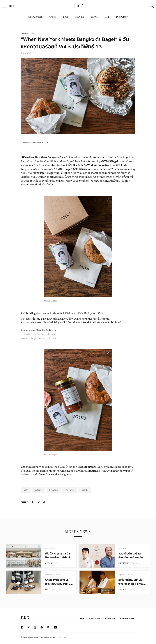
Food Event (135, 563)
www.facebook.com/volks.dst (39, 334)
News (94, 17)
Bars (66, 17)
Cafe (26, 490)
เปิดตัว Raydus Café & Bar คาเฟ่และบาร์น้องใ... (59, 556)
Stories (80, 17)
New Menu (54, 490)
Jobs (82, 619)
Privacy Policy (62, 637)
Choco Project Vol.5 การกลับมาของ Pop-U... (59, 582)
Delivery (38, 490)
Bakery (34, 33)
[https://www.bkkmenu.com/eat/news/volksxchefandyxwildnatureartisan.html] (44, 502)
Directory (122, 17)
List (107, 17)
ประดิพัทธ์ (26, 53)
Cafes (53, 17)
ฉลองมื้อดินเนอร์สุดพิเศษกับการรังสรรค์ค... (132, 556)
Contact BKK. (128, 619)
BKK (12, 6)
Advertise (95, 619)
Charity (85, 490)
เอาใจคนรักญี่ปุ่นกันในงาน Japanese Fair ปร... (132, 582)
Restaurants (35, 17)
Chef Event (70, 490)
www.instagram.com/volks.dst (39, 338)
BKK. (25, 618)
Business (110, 619)
